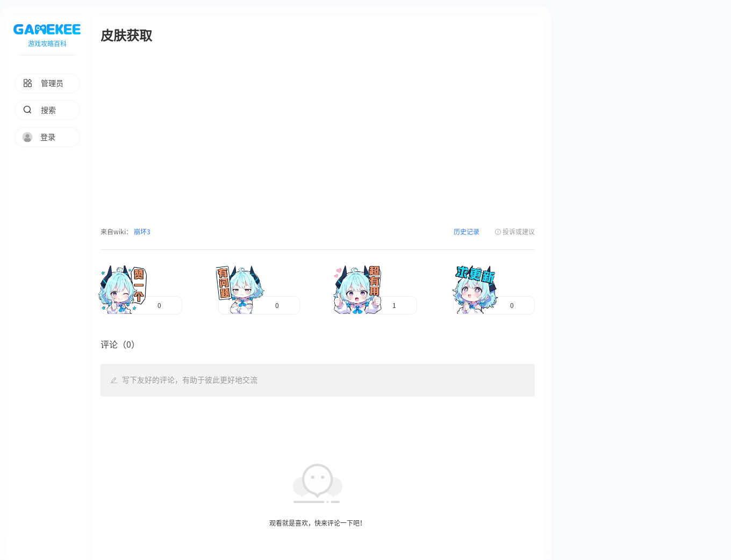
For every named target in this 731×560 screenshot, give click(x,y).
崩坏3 (141, 232)
